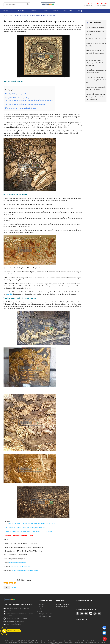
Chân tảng (50, 640)
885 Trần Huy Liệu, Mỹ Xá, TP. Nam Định (18, 607)
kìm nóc (103, 641)
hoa (44, 641)
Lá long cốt (55, 643)
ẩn (13, 90)
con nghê (67, 640)
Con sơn (73, 640)
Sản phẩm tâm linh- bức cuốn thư (96, 39)
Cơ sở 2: (9, 610)
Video (46, 11)
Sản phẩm (32, 11)
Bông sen (38, 640)
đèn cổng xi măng (23, 641)
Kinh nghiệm (67, 11)
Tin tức (55, 11)
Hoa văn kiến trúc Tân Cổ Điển (95, 27)
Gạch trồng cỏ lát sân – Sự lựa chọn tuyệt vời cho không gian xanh (95, 53)
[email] (104, 635)
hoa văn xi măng (89, 641)
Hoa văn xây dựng (79, 641)
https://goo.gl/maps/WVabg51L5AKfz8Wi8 (25, 570)
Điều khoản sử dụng (44, 615)
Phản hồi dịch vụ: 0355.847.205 (15, 620)
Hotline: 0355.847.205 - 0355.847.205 (17, 617)
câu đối (44, 640)
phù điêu (10, 294)
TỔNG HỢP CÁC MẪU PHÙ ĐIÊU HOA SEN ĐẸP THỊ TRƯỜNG (25, 527)
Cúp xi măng (86, 640)
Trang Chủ (8, 11)
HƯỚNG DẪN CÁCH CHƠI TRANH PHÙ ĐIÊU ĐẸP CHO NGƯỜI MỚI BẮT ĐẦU (30, 523)
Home (5, 15)
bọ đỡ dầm (25, 640)
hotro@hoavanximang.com (14, 623)
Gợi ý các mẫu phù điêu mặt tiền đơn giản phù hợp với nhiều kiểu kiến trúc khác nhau (96, 97)
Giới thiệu (20, 11)
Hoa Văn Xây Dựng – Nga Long (20, 566)
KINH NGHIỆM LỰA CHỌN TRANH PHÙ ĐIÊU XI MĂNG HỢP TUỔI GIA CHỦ (29, 531)
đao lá (92, 640)
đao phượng (98, 640)
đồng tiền (31, 641)
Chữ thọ (56, 640)
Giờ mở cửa (61, 600)
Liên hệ (79, 11)
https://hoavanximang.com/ (18, 562)
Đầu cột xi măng (13, 641)
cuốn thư (79, 640)
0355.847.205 (88, 4)
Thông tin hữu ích (45, 600)
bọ (20, 640)
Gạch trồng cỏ (38, 641)
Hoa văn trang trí (69, 641)
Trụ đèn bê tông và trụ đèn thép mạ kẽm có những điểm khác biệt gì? (96, 80)
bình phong (15, 640)
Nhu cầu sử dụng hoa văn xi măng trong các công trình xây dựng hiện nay (95, 63)
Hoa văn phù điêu (59, 641)
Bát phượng (8, 640)
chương (62, 640)
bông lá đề (32, 640)
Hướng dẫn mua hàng (45, 613)
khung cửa (97, 641)
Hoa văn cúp (50, 641)
